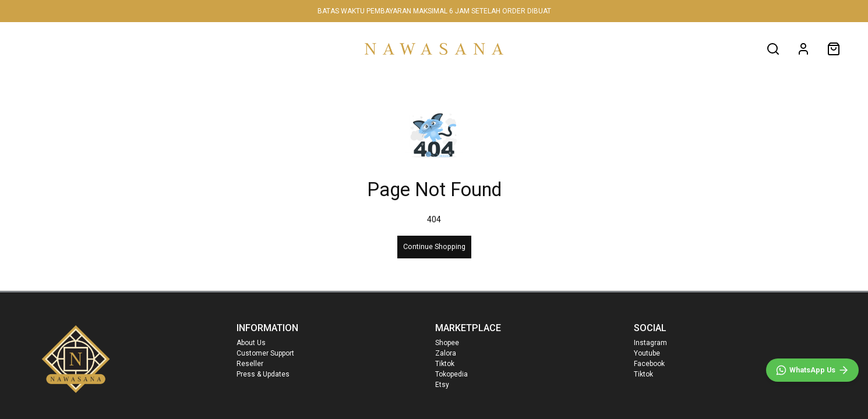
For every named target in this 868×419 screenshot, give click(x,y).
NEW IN (86, 49)
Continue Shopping (434, 246)
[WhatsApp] (812, 370)
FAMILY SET (258, 49)
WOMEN (147, 49)
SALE (315, 49)
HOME (36, 49)
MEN (203, 49)
